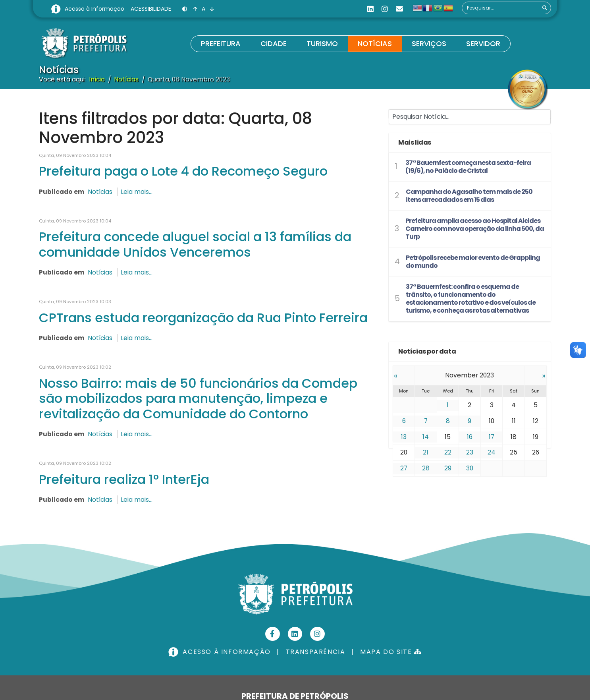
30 (469, 468)
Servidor (483, 44)
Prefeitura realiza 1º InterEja (124, 481)
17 (492, 436)
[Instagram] (385, 9)
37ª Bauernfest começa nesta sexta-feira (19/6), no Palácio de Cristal (468, 167)
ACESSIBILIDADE (152, 9)
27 (404, 468)
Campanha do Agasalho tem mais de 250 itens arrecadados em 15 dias (469, 196)
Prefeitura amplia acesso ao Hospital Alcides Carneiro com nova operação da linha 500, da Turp (475, 229)
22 (448, 452)
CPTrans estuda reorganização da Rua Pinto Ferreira (203, 319)
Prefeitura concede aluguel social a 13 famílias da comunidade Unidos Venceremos (195, 245)
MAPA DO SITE (391, 654)
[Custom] (399, 9)
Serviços (429, 44)
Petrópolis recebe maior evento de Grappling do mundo (473, 262)
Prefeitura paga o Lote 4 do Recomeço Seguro (183, 171)
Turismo (322, 44)
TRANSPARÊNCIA (316, 654)
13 (404, 436)
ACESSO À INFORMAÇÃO (220, 654)
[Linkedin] (370, 9)
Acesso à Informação (95, 9)
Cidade (274, 44)
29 (448, 468)
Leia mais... (138, 192)
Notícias (375, 44)
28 (426, 468)
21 (426, 452)
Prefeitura (221, 44)
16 (469, 436)
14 (426, 436)
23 (470, 452)
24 (492, 452)
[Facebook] (273, 636)
